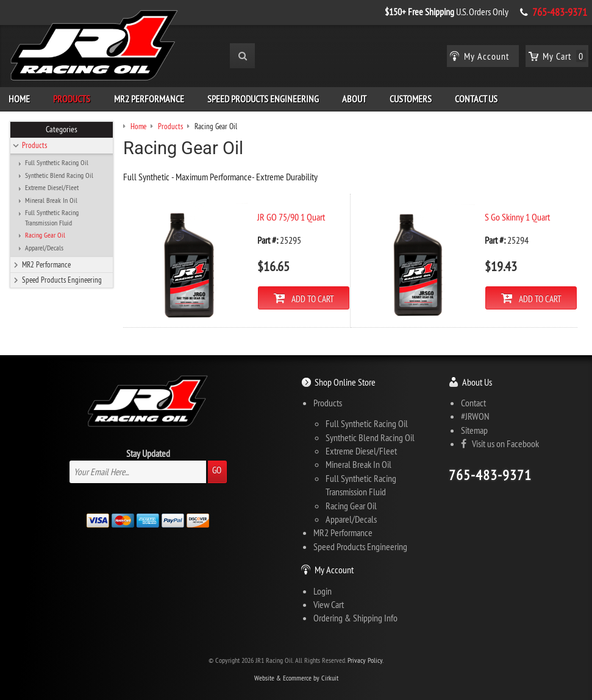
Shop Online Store (345, 382)
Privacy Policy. (366, 660)
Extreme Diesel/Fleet (52, 188)
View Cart (329, 604)
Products (72, 99)
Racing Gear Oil (45, 235)
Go (217, 470)
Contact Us (476, 99)
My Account (334, 570)
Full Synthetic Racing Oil (57, 163)
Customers (411, 99)
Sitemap (474, 430)
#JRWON (475, 416)
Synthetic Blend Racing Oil (59, 175)
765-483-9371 (560, 12)
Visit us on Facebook (500, 444)
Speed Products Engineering (263, 99)
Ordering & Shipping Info (355, 618)
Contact (473, 403)
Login (323, 591)
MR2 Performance (149, 99)
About (354, 99)
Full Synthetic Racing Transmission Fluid (52, 217)
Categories (62, 129)
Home (19, 99)
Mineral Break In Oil (51, 200)
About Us (477, 382)
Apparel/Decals (44, 248)
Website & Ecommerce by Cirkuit (296, 678)
